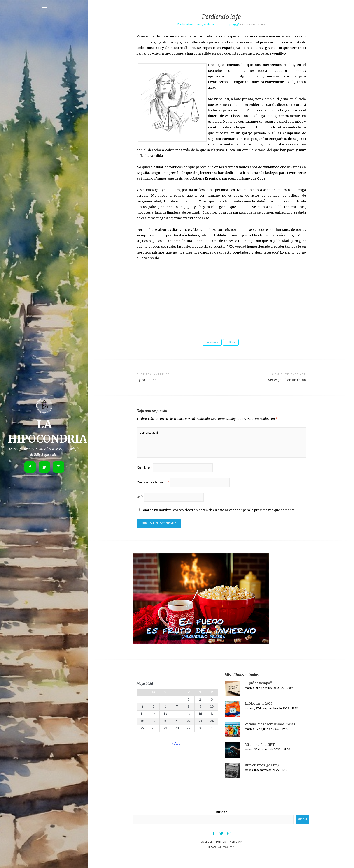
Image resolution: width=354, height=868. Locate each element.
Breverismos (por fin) (262, 776)
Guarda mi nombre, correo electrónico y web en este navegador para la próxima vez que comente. (219, 520)
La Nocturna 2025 (259, 715)
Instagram (238, 854)
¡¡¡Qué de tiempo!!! (259, 694)
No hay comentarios (254, 24)
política (232, 343)
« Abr (176, 755)
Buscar (221, 823)
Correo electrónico (153, 490)
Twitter (220, 854)
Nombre (144, 474)
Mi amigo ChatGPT (260, 756)
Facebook (204, 854)
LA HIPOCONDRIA (226, 859)
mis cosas (211, 343)
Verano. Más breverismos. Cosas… (271, 735)
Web (140, 506)
